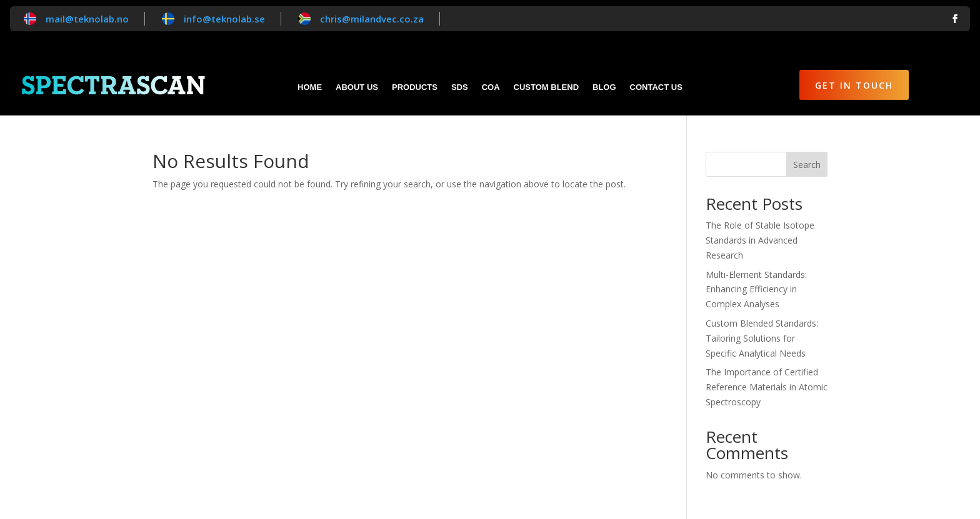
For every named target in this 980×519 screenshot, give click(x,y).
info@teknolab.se (224, 19)
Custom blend (546, 87)
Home (310, 87)
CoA (491, 87)
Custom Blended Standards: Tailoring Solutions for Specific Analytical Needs (762, 338)
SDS (460, 87)
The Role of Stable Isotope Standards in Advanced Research (760, 240)
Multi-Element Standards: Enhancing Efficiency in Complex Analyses (756, 289)
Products (415, 87)
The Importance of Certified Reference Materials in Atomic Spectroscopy (767, 387)
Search (807, 165)
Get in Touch (854, 85)
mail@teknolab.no (87, 19)
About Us (357, 87)
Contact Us (656, 87)
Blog (604, 87)
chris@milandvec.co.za (372, 19)
